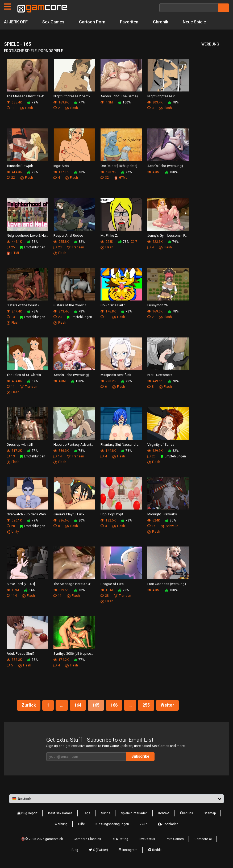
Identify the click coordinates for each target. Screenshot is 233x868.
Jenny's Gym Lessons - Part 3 (168, 235)
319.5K (61, 590)
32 (105, 178)
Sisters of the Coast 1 (70, 305)
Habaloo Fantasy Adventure (74, 445)
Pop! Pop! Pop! (112, 514)
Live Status (147, 839)
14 (58, 456)
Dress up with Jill (20, 445)
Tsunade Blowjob (20, 166)
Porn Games (175, 839)
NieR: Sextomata (160, 375)
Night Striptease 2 (161, 96)
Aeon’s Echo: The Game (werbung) (121, 96)
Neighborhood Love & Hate (27, 235)
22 (11, 178)
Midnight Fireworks (162, 514)
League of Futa (112, 584)
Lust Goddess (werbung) (167, 584)
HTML (121, 178)
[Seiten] (7, 7)
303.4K (155, 102)
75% (79, 172)
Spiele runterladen (134, 813)
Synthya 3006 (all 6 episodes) (74, 654)
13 (11, 317)
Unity (13, 532)
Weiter (167, 705)
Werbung (61, 824)
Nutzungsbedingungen (112, 824)
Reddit (155, 850)
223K (107, 242)
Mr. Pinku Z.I (110, 235)
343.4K (61, 311)
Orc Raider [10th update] (119, 166)
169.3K (155, 311)
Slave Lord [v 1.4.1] (21, 584)
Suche (106, 813)
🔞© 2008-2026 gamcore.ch (42, 839)
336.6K (61, 520)
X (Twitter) (98, 850)
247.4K (14, 311)
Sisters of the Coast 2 (23, 305)
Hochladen (168, 824)
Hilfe (82, 824)
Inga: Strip (61, 166)
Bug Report (27, 813)
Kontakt (164, 813)
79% (32, 102)
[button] (117, 799)
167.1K (61, 172)
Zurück (29, 705)
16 (151, 526)
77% (79, 102)
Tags (87, 813)
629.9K (155, 451)
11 (11, 108)
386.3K (61, 451)
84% (30, 590)
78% (173, 102)
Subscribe (140, 756)
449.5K (155, 381)
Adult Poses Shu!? (21, 654)
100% (124, 102)
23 (58, 247)
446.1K (14, 242)
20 (151, 456)
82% (79, 242)
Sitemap (210, 813)
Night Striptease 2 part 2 (72, 96)
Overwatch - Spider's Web (26, 514)
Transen (76, 247)
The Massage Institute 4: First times (27, 96)
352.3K (14, 660)
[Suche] (189, 8)
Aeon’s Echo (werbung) (165, 166)
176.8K (108, 311)
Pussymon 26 (158, 305)
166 (114, 705)
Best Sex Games (60, 813)
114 (12, 596)
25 (11, 247)
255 (146, 705)
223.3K (155, 242)
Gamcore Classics (87, 839)
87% (32, 381)
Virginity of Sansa (161, 445)
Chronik (161, 22)
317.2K (14, 451)
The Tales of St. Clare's (24, 375)
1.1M (107, 590)
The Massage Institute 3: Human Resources (74, 584)
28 (11, 526)
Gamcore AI (203, 839)
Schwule (170, 526)
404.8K (14, 381)
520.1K (14, 520)
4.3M (107, 102)
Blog (75, 850)
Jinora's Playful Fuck (69, 514)
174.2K (61, 660)
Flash (27, 108)
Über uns (187, 813)
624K (154, 520)
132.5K (108, 520)
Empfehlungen (33, 247)
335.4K (14, 102)
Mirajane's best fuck (116, 375)
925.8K (61, 242)
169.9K (61, 102)
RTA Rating (120, 839)
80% (79, 520)
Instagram (128, 850)
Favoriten (129, 22)
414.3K (14, 172)
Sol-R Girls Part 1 (113, 305)
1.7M (13, 590)
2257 (143, 824)
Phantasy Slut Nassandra (120, 445)
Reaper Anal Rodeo (68, 235)
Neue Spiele (194, 22)
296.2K (108, 381)
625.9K (108, 172)
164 (78, 705)
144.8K (108, 451)
